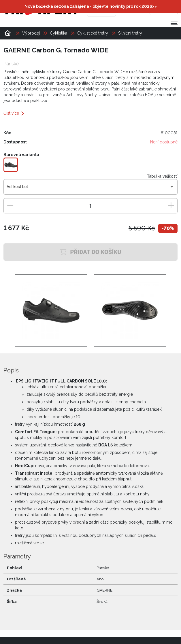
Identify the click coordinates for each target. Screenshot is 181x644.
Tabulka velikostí (162, 176)
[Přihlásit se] (129, 10)
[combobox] (91, 189)
